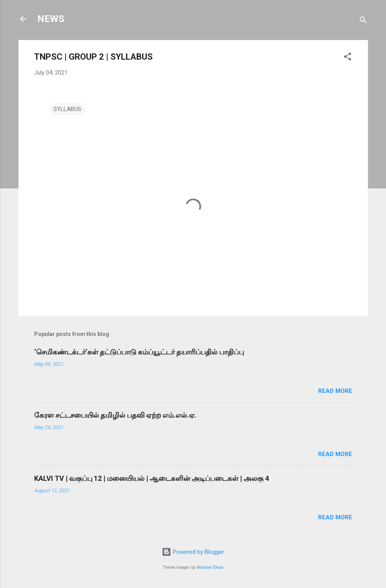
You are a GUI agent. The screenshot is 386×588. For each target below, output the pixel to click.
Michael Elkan (210, 567)
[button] (348, 58)
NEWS (51, 19)
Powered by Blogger (193, 552)
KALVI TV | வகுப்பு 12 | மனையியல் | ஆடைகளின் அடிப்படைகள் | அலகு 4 (152, 478)
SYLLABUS (67, 109)
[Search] (363, 21)
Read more (335, 391)
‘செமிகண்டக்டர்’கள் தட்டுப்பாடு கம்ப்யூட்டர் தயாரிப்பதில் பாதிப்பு (139, 352)
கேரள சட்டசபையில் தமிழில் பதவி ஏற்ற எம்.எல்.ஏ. (115, 415)
